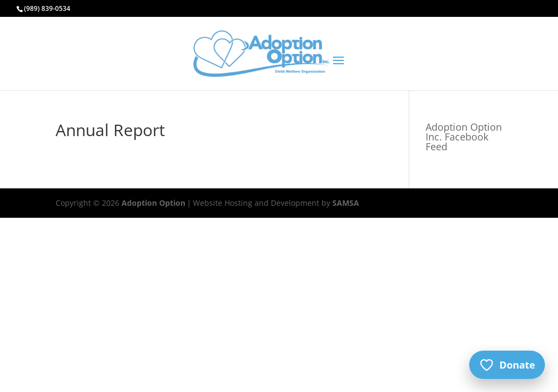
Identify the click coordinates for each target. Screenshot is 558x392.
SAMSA (346, 203)
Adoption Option (153, 203)
